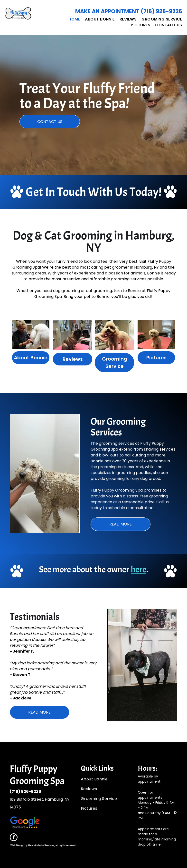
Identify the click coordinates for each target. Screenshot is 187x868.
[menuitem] (72, 19)
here (139, 569)
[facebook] (14, 838)
